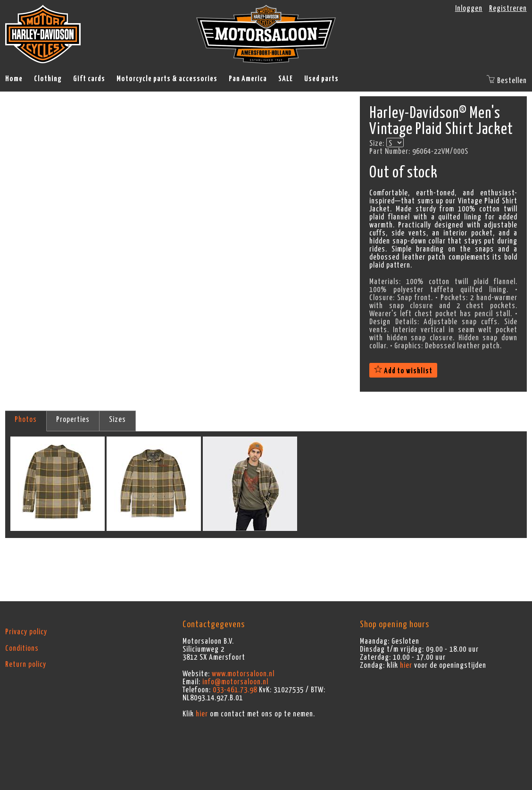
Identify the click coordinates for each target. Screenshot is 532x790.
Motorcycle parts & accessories (167, 79)
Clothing (48, 79)
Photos (26, 420)
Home (14, 79)
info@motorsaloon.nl (235, 682)
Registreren (508, 8)
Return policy (26, 664)
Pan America (248, 79)
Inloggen (469, 8)
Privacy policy (26, 632)
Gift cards (89, 79)
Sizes (117, 420)
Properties (73, 420)
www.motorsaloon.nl (243, 674)
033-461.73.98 (235, 690)
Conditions (22, 648)
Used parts (321, 79)
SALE (286, 79)
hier (202, 714)
